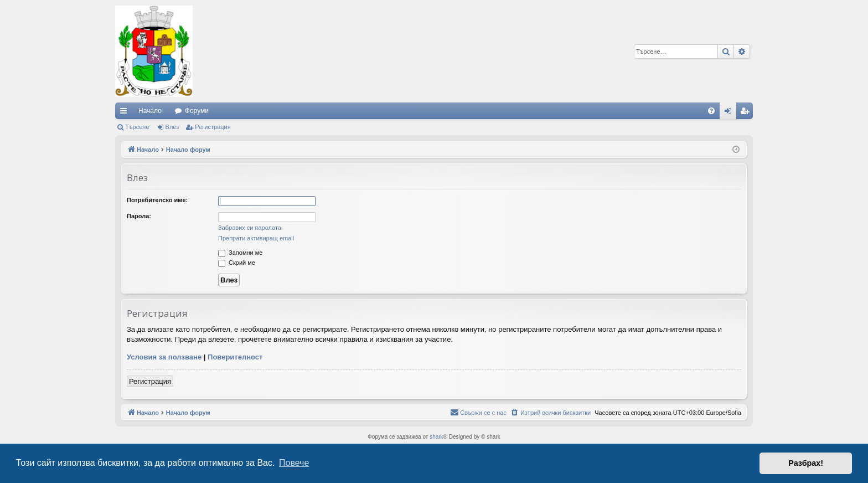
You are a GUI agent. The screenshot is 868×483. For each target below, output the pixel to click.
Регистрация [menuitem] (747, 113)
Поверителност (235, 357)
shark (436, 437)
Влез (172, 127)
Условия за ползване (164, 357)
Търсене (137, 127)
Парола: (139, 216)
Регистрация (213, 127)
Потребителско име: (157, 200)
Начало (150, 111)
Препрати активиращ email (256, 238)
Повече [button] (294, 463)
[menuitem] (711, 111)
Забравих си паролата (250, 228)
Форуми (197, 111)
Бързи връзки (126, 113)
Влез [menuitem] (730, 113)
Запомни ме (240, 253)
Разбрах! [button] (806, 463)
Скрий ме (237, 263)
